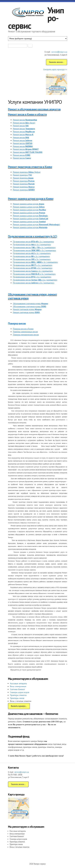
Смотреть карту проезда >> (55, 70)
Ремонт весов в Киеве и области (27, 114)
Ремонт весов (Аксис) (24, 123)
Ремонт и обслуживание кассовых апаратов (34, 109)
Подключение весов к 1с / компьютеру (33, 242)
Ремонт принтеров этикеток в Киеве (30, 167)
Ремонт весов (25, 120)
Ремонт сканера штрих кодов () (36, 224)
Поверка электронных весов (25, 332)
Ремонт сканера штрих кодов (28, 204)
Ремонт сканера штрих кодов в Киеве (31, 199)
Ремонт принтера (22, 175)
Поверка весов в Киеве (23, 329)
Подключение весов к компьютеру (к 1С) (33, 236)
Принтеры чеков (17, 698)
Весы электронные (18, 686)
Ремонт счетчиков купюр (27, 309)
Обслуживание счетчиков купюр (31, 304)
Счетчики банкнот (17, 689)
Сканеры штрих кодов (20, 692)
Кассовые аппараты (18, 683)
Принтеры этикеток (18, 695)
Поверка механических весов (26, 335)
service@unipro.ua (59, 52)
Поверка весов (17, 324)
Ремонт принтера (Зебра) (27, 172)
